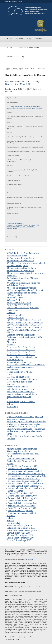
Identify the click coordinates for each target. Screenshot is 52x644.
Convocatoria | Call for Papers (27, 48)
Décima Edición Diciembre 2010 (21, 461)
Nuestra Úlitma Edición (17, 387)
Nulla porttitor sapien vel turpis (21, 392)
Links (9, 374)
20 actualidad (14, 523)
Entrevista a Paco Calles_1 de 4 (21, 347)
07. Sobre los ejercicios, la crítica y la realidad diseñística (23, 284)
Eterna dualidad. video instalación (22, 357)
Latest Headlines (15, 491)
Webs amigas (12, 406)
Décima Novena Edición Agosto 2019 (25, 471)
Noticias (10, 384)
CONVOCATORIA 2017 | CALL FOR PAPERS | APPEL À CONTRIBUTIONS (25, 321)
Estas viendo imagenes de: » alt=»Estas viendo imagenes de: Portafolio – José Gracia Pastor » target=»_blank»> (23, 226)
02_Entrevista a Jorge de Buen (20, 261)
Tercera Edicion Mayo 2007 (20, 511)
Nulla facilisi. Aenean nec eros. (21, 389)
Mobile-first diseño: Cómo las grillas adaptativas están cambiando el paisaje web (26, 428)
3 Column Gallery (15, 298)
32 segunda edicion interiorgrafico (22, 449)
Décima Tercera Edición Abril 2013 (24, 478)
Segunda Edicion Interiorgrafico (22, 503)
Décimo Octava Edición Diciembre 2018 (26, 483)
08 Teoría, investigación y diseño (21, 288)
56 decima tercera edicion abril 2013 (23, 454)
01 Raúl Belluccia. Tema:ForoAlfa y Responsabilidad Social (23, 254)
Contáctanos (12, 57)
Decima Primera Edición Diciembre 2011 (26, 473)
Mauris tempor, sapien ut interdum (22, 379)
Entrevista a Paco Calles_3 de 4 (21, 352)
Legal (23, 57)
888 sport (30, 559)
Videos (10, 404)
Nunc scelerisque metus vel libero (22, 394)
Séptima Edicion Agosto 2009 (21, 506)
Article (10, 456)
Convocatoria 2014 (15, 315)
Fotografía (24, 637)
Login (20, 2)
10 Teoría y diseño (15, 295)
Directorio (39, 39)
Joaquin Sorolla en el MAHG (20, 372)
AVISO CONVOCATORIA (19, 303)
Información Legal (15, 359)
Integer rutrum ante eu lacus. (19, 362)
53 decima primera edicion (19, 451)
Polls (9, 399)
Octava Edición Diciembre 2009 (22, 496)
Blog (29, 39)
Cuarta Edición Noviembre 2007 (21, 459)
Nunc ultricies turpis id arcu (19, 397)
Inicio (8, 68)
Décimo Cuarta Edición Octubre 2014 (25, 481)
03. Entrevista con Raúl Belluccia (22, 268)
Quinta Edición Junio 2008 (20, 501)
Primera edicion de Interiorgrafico (23, 498)
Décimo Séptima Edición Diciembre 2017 (27, 488)
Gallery (10, 518)
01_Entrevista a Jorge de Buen (20, 258)
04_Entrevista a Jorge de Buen (20, 270)
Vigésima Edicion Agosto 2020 (22, 513)
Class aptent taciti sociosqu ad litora (23, 308)
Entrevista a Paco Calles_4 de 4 (21, 355)
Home (10, 39)
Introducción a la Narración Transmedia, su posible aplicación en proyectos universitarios (26, 367)
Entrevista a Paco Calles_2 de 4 (21, 350)
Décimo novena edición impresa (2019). (24, 337)
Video (9, 48)
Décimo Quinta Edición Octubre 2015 (25, 486)
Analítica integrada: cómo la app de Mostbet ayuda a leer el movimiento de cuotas (26, 423)
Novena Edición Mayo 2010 (23, 68)
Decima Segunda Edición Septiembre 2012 (27, 476)
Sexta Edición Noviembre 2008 (22, 508)
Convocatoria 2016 (15, 317)
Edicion (10, 464)
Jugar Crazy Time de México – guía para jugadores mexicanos (25, 418)
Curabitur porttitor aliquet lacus (21, 335)
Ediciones (20, 39)
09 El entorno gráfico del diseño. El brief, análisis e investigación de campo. (25, 292)
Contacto (11, 313)
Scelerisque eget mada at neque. (21, 402)
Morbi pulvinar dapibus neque (20, 382)
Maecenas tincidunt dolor (18, 377)
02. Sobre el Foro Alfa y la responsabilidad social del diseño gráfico (26, 264)
